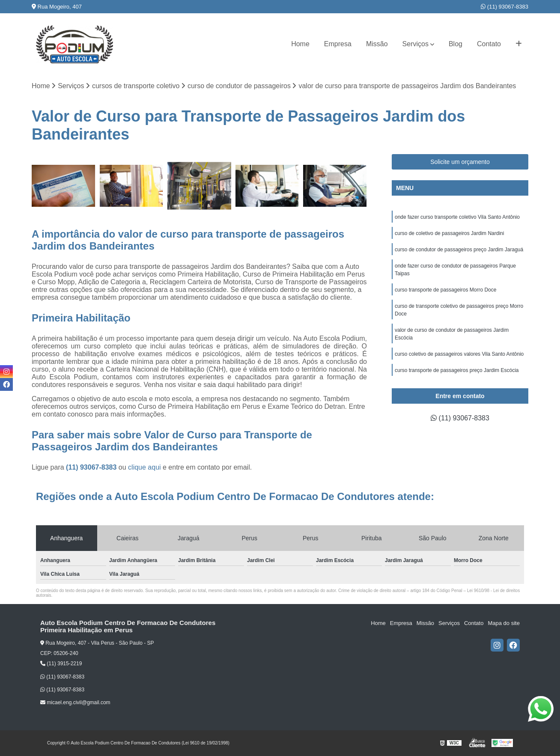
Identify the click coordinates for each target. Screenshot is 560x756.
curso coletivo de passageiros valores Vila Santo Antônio (459, 354)
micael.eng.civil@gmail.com (75, 702)
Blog (456, 44)
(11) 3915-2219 (61, 664)
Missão (377, 44)
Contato (489, 44)
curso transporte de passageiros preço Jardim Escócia (457, 370)
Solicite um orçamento (460, 162)
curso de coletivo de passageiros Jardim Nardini (449, 233)
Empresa (338, 44)
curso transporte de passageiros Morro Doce (445, 290)
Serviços (416, 44)
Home (300, 44)
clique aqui (144, 467)
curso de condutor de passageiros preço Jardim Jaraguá (459, 250)
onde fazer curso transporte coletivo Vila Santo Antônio (457, 217)
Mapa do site (503, 623)
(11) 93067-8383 (505, 7)
